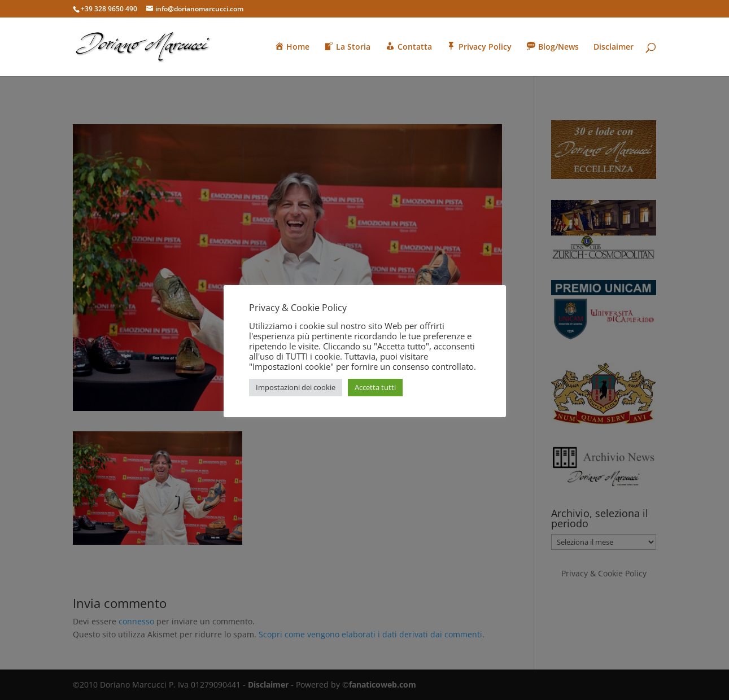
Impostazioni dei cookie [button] (296, 387)
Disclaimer (614, 47)
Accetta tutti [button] (375, 387)
